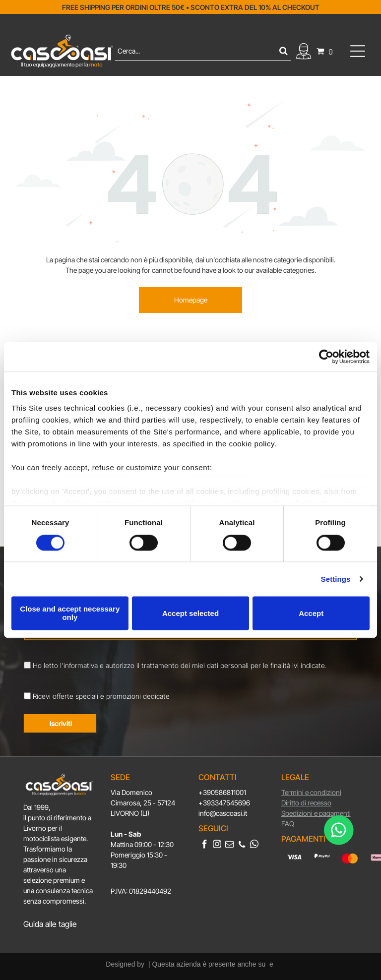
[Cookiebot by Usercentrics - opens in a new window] (326, 357)
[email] (229, 846)
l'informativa (79, 665)
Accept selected (190, 613)
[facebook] (205, 846)
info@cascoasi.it (223, 813)
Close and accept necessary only (70, 613)
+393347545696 (224, 803)
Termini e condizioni (311, 792)
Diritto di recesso (306, 803)
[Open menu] (358, 51)
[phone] (242, 846)
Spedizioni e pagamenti (316, 813)
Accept (311, 613)
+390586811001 (222, 792)
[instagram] (217, 846)
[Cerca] (203, 51)
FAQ (288, 824)
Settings (336, 579)
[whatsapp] (254, 846)
